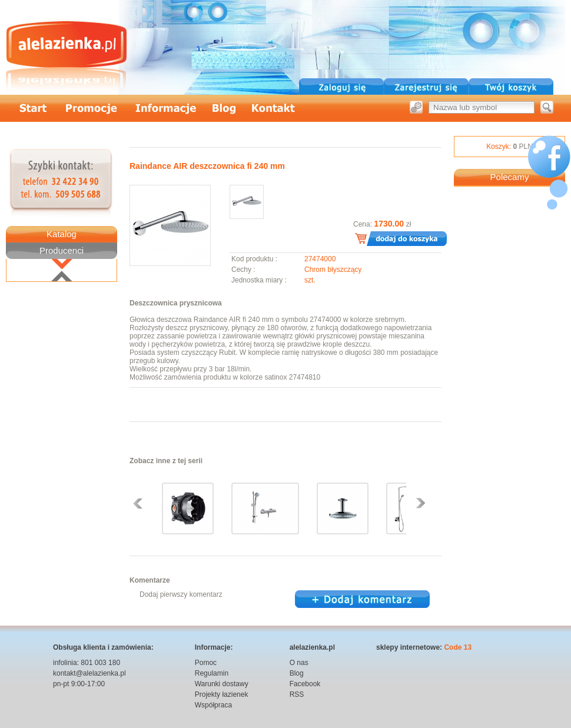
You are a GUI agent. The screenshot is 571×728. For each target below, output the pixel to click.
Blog (297, 673)
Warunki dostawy (222, 684)
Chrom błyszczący (333, 270)
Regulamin (212, 673)
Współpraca (213, 705)
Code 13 (458, 647)
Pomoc (206, 663)
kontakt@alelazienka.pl (89, 673)
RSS (297, 694)
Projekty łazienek (222, 694)
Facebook (305, 684)
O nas (299, 663)
